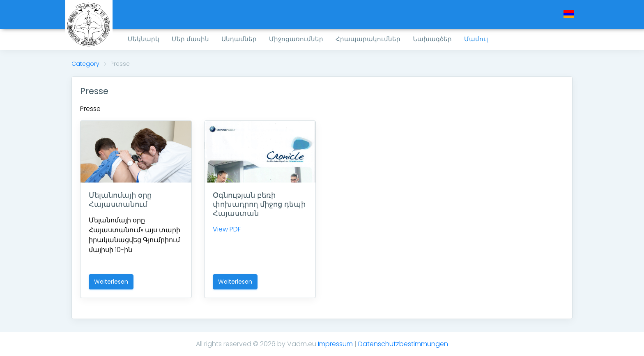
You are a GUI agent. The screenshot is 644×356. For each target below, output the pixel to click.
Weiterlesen (111, 282)
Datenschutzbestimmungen (403, 344)
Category (85, 64)
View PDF (227, 229)
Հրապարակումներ (368, 39)
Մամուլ (476, 39)
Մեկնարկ (144, 39)
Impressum (335, 344)
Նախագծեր (432, 39)
